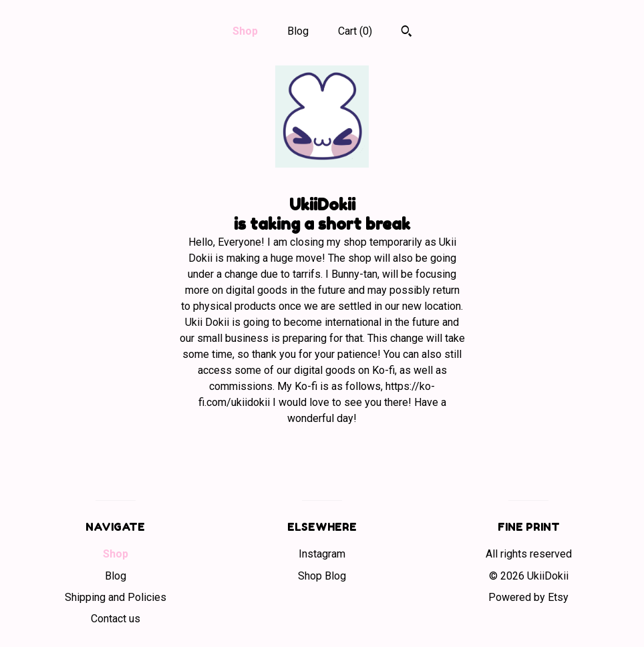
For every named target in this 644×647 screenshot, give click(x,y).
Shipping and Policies (116, 597)
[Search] (407, 33)
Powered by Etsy (528, 597)
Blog (298, 31)
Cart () (355, 31)
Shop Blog (322, 576)
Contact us (116, 619)
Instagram (322, 554)
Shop (245, 31)
